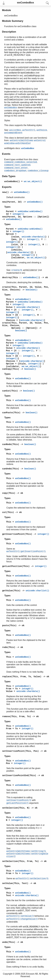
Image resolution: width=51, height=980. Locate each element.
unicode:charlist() (37, 591)
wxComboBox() (12, 182)
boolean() (32, 290)
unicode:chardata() (33, 237)
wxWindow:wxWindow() (30, 212)
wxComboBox (28, 148)
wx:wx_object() (33, 182)
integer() (18, 214)
